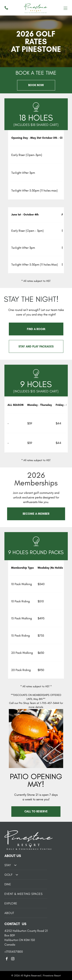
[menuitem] (26, 865)
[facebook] (7, 959)
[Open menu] (65, 8)
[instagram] (13, 959)
